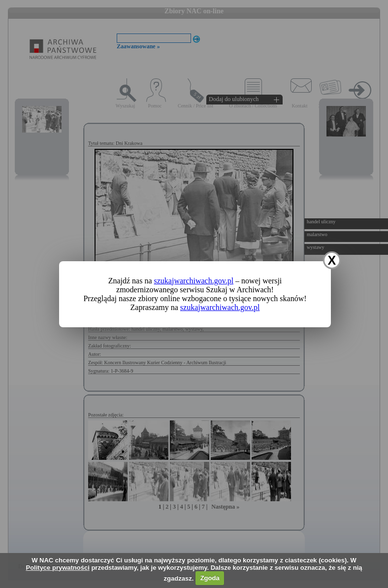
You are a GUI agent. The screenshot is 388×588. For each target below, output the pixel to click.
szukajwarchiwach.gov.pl (194, 281)
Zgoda (210, 578)
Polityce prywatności (57, 568)
